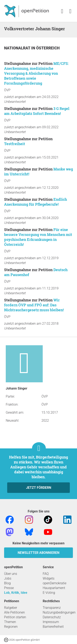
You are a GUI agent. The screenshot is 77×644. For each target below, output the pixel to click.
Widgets (49, 578)
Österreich (48, 48)
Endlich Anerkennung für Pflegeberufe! (36, 202)
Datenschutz (52, 617)
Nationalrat (18, 48)
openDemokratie (55, 583)
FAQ (46, 574)
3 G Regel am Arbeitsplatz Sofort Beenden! (37, 111)
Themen (10, 622)
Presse (9, 588)
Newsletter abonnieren (38, 553)
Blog (7, 583)
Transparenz (52, 608)
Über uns (11, 574)
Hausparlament (54, 588)
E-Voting (49, 593)
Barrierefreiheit (53, 627)
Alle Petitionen (14, 612)
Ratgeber (11, 608)
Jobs (8, 578)
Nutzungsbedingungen (59, 612)
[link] (70, 11)
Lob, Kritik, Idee (16, 593)
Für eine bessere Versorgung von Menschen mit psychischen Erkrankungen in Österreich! (38, 237)
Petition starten (15, 617)
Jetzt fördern (39, 488)
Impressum (51, 622)
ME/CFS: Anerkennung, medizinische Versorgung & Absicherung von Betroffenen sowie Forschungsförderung (36, 73)
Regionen (11, 627)
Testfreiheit (15, 144)
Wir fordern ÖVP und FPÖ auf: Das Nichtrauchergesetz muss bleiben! (34, 305)
